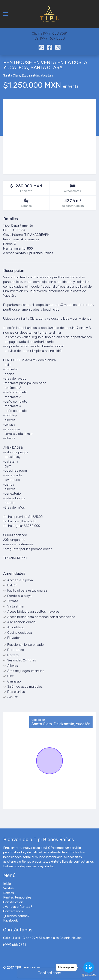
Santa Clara (12, 75)
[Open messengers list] (89, 967)
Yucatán (47, 75)
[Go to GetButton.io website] (89, 976)
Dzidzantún (30, 75)
